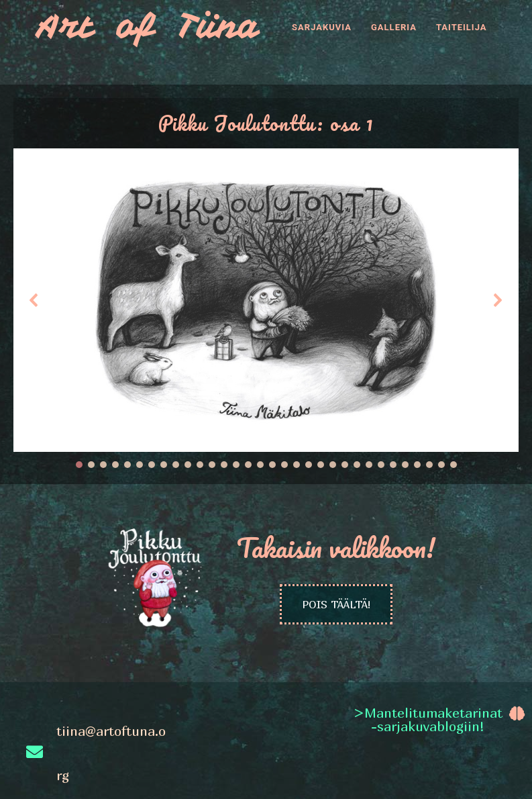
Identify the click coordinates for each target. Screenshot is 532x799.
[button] (34, 300)
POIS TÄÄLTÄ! (336, 604)
